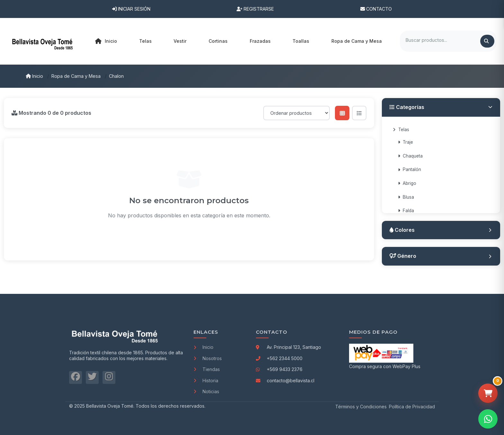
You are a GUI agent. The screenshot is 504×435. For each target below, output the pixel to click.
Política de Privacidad (412, 407)
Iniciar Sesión (131, 9)
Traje (405, 142)
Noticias (206, 391)
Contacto (376, 9)
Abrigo (407, 183)
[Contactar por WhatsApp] (488, 419)
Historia (206, 381)
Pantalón (410, 169)
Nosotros (208, 358)
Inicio (106, 41)
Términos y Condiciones (361, 407)
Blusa (406, 197)
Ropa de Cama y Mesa (76, 76)
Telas (401, 130)
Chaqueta (410, 156)
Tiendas (207, 369)
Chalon (116, 76)
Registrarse (255, 9)
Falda (406, 211)
